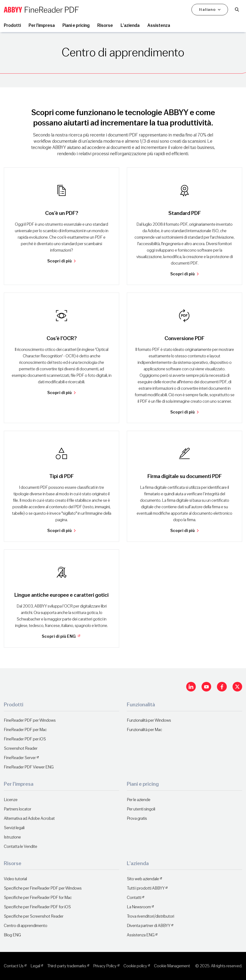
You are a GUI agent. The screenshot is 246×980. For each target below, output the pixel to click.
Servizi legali (14, 828)
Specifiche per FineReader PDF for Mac (38, 898)
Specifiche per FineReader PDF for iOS (37, 907)
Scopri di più (61, 261)
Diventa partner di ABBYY (149, 926)
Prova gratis (137, 818)
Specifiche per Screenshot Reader (34, 916)
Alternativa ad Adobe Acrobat (29, 818)
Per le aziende (139, 800)
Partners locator (18, 809)
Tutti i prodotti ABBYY (146, 888)
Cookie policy (135, 966)
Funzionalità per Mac (145, 730)
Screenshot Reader (21, 748)
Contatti (134, 898)
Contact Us (14, 966)
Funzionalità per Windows (149, 720)
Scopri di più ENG (62, 636)
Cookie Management (172, 966)
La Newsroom (139, 907)
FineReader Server (20, 758)
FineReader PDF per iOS (25, 739)
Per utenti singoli (141, 809)
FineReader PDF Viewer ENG (29, 767)
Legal (35, 966)
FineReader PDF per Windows (30, 720)
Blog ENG (12, 935)
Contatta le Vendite (21, 847)
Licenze (11, 800)
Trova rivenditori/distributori (151, 916)
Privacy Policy (105, 966)
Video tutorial (15, 879)
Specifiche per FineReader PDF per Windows (43, 888)
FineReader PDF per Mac (25, 730)
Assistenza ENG (141, 935)
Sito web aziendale (143, 879)
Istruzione (12, 837)
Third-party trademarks (67, 966)
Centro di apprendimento (26, 926)
